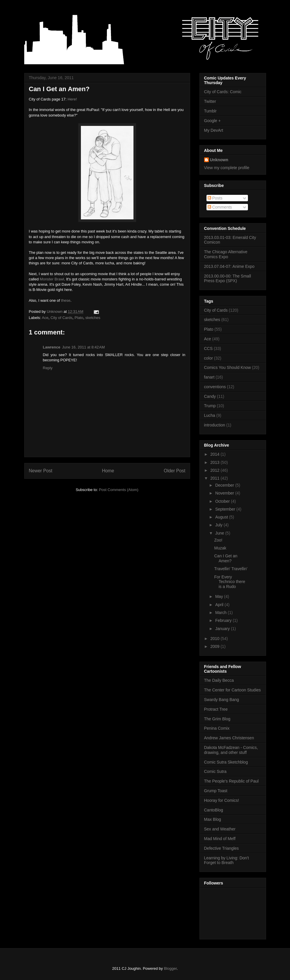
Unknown (219, 160)
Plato (79, 318)
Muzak (220, 548)
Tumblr (210, 111)
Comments (220, 207)
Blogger (170, 968)
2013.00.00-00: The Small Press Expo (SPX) (228, 279)
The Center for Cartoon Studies (233, 690)
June (220, 533)
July (219, 525)
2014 (215, 454)
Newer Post (41, 471)
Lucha (210, 415)
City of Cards (61, 318)
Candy (210, 396)
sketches (93, 318)
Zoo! (218, 540)
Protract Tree (216, 709)
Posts (215, 198)
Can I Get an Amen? (59, 89)
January (223, 629)
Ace (45, 318)
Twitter (210, 101)
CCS (209, 348)
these (66, 300)
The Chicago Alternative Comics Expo (226, 254)
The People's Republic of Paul (231, 781)
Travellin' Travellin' (231, 569)
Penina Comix (217, 728)
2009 (215, 646)
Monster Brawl (52, 279)
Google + (212, 121)
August (222, 517)
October (223, 501)
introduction (215, 425)
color (209, 358)
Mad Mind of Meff (220, 839)
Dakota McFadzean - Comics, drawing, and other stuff (231, 750)
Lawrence (52, 347)
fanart (209, 377)
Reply (48, 368)
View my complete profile (227, 168)
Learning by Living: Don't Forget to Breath (227, 860)
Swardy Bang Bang (222, 700)
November (225, 493)
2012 (215, 470)
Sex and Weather (220, 829)
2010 (215, 639)
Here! (72, 99)
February (224, 620)
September (226, 509)
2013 (215, 462)
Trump (210, 406)
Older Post (175, 471)
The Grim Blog (217, 719)
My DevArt (214, 130)
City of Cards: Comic (223, 92)
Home (108, 471)
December (225, 485)
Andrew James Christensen (229, 738)
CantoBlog (214, 810)
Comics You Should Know (228, 367)
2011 (215, 478)
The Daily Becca (219, 680)
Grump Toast (216, 791)
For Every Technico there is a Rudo (230, 582)
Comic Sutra (215, 771)
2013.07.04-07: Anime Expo (229, 266)
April (220, 605)
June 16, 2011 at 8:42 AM (83, 347)
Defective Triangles (222, 848)
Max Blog (213, 819)
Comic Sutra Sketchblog (226, 762)
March (222, 613)
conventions (215, 387)
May (220, 596)
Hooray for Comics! (222, 800)
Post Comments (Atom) (119, 490)
